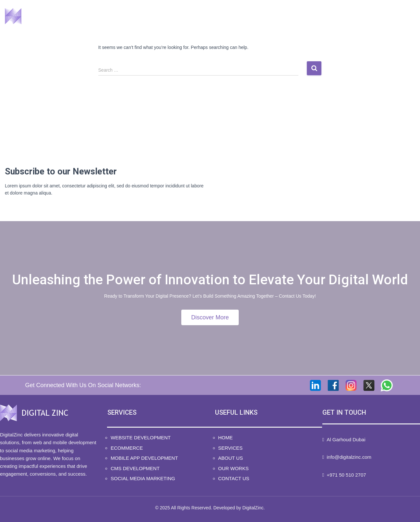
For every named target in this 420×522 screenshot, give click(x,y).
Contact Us (391, 17)
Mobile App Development (144, 458)
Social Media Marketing (143, 478)
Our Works (342, 17)
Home (214, 17)
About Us (297, 17)
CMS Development (135, 468)
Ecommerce (127, 448)
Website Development (141, 438)
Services (253, 17)
